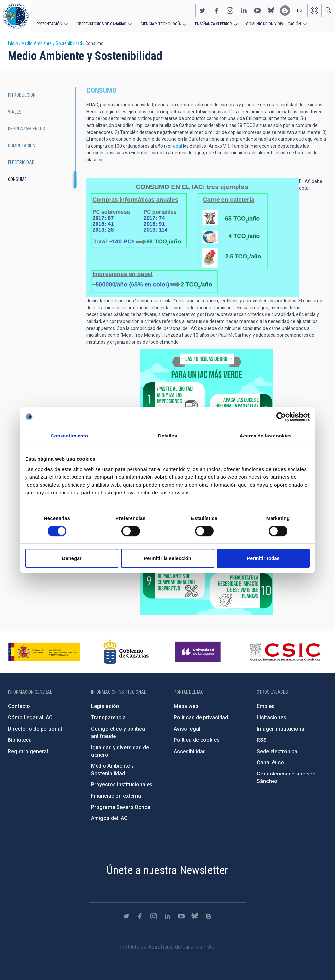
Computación (22, 146)
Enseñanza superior (210, 24)
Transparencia (108, 717)
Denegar (72, 558)
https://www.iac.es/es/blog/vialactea (285, 10)
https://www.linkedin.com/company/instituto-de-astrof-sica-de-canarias (244, 10)
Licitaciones (272, 717)
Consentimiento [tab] (70, 436)
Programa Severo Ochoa (121, 807)
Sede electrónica (277, 751)
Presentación (49, 24)
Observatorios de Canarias (100, 24)
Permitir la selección (167, 558)
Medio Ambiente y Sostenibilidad (52, 43)
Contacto (19, 706)
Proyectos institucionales (122, 784)
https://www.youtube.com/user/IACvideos (257, 10)
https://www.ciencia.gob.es (44, 652)
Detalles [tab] (167, 436)
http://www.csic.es (285, 652)
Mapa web (186, 706)
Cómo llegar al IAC (30, 717)
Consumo (17, 179)
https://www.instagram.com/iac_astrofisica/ (230, 10)
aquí (177, 146)
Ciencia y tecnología (158, 24)
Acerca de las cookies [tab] (266, 436)
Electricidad (21, 162)
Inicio (13, 43)
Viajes (15, 112)
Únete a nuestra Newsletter (167, 870)
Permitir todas (263, 558)
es (300, 10)
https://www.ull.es (199, 652)
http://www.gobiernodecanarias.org (126, 652)
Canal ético (270, 763)
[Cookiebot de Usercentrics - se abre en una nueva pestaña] (281, 417)
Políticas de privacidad (201, 717)
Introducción (22, 95)
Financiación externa (116, 796)
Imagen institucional (281, 729)
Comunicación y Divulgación (268, 24)
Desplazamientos (26, 129)
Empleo (266, 706)
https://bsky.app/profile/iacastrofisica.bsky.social (271, 10)
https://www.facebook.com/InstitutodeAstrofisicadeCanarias (216, 10)
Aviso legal (187, 729)
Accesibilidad (190, 751)
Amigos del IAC (109, 818)
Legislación (105, 706)
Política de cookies (197, 740)
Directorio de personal (35, 729)
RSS (262, 740)
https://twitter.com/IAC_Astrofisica (203, 10)
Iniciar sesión (314, 10)
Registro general (28, 751)
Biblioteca (20, 740)
